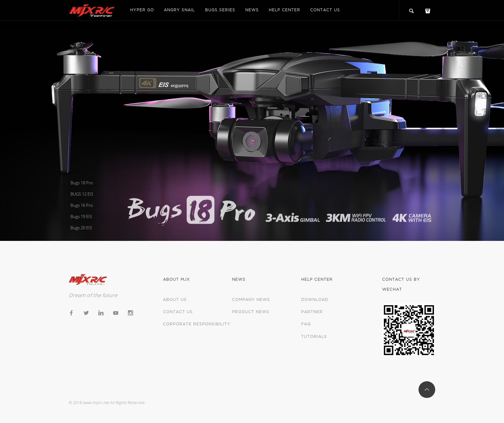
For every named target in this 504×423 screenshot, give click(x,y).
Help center (284, 10)
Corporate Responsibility (197, 324)
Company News (251, 300)
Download (315, 300)
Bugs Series (220, 10)
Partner (312, 312)
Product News (251, 312)
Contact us (325, 10)
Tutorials (314, 336)
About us (175, 300)
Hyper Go (142, 10)
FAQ (306, 324)
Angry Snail (179, 10)
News (252, 10)
